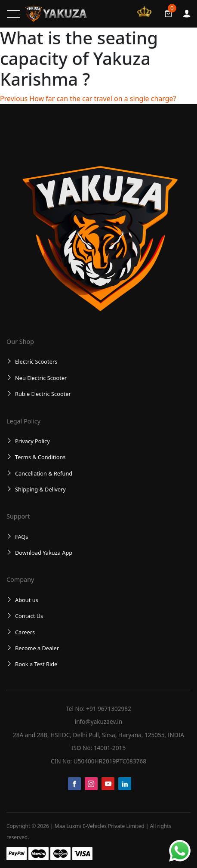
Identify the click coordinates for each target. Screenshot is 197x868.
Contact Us (29, 616)
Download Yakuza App (44, 553)
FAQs (22, 537)
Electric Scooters (36, 361)
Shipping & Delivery (40, 489)
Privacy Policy (32, 441)
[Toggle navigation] (13, 14)
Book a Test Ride (36, 664)
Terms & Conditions (40, 457)
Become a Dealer (37, 648)
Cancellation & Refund (44, 473)
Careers (25, 632)
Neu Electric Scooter (41, 378)
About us (27, 600)
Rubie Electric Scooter (43, 394)
